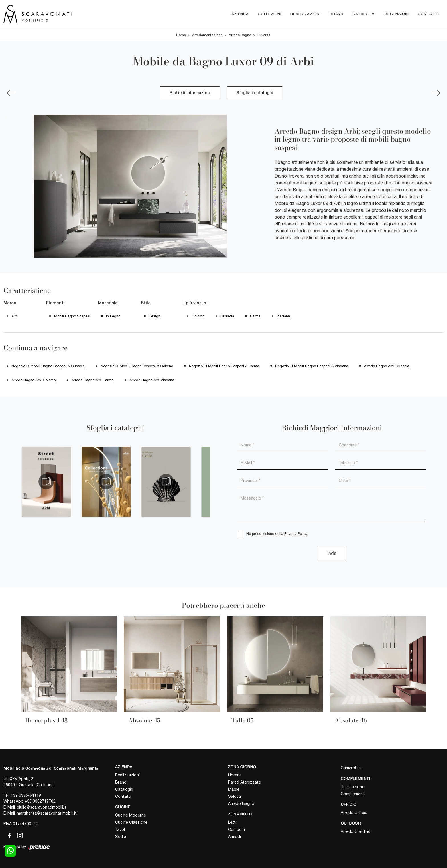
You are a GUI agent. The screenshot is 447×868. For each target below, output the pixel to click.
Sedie (121, 837)
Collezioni (270, 14)
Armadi (234, 837)
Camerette (351, 768)
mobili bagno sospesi (72, 316)
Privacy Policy (296, 534)
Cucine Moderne (131, 815)
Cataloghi (364, 14)
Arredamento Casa (207, 35)
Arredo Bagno (240, 35)
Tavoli (120, 829)
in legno (113, 316)
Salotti (234, 796)
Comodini (237, 829)
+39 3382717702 (40, 801)
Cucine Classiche (131, 822)
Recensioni (397, 14)
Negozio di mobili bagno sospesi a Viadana (312, 366)
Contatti (428, 14)
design (155, 316)
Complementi (353, 794)
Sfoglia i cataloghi (255, 93)
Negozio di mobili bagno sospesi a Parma (224, 366)
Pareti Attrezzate (244, 782)
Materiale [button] (108, 303)
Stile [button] (146, 303)
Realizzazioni (305, 14)
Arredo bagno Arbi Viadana (152, 380)
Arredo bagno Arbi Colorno (33, 380)
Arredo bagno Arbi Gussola (387, 366)
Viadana (283, 316)
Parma (255, 316)
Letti (232, 822)
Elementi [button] (55, 303)
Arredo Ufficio (354, 813)
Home (181, 35)
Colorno (198, 316)
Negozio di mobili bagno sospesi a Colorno (137, 366)
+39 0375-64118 (26, 795)
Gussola (227, 316)
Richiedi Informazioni (190, 93)
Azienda (240, 14)
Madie (234, 789)
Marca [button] (10, 303)
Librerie (235, 775)
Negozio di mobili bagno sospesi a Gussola (48, 366)
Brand (336, 14)
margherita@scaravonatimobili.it (47, 813)
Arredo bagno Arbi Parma (93, 380)
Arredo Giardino (356, 831)
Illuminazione (352, 787)
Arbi (15, 316)
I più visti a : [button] (196, 303)
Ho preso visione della (277, 534)
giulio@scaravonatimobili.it (42, 807)
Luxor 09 (264, 35)
